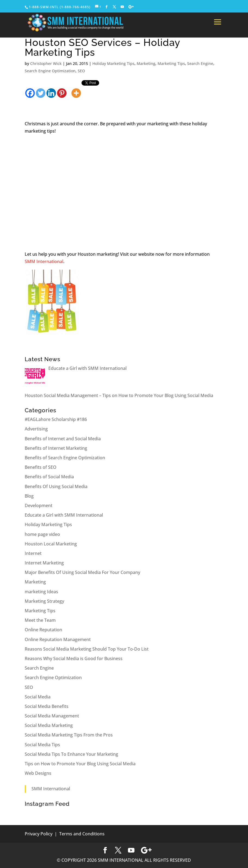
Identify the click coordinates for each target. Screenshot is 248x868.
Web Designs (38, 773)
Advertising (36, 429)
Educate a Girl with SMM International (64, 515)
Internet (33, 553)
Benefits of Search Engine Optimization (65, 458)
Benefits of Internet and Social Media (63, 439)
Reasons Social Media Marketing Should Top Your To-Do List (87, 649)
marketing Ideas (41, 592)
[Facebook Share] (68, 86)
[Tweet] (70, 86)
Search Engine (200, 63)
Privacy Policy (39, 834)
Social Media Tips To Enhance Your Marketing (71, 754)
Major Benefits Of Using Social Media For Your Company (82, 572)
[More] (76, 89)
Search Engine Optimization (50, 71)
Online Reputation (43, 630)
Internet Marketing (44, 563)
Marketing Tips (171, 63)
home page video (42, 534)
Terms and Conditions (82, 834)
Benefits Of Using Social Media (56, 486)
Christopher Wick (46, 63)
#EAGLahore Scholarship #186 (56, 419)
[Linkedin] (51, 89)
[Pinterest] (62, 89)
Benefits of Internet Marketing (56, 448)
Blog (29, 496)
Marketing (146, 63)
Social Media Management (52, 716)
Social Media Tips (42, 745)
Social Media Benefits (47, 706)
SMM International (44, 261)
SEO (81, 71)
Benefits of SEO (41, 467)
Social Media (38, 697)
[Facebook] (30, 89)
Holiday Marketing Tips (113, 63)
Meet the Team (40, 620)
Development (39, 505)
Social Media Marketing (49, 725)
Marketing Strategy (44, 601)
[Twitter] (41, 89)
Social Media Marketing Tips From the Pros (69, 735)
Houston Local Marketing (51, 544)
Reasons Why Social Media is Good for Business (74, 658)
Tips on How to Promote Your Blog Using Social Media (80, 764)
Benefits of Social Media (49, 477)
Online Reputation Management (58, 639)
